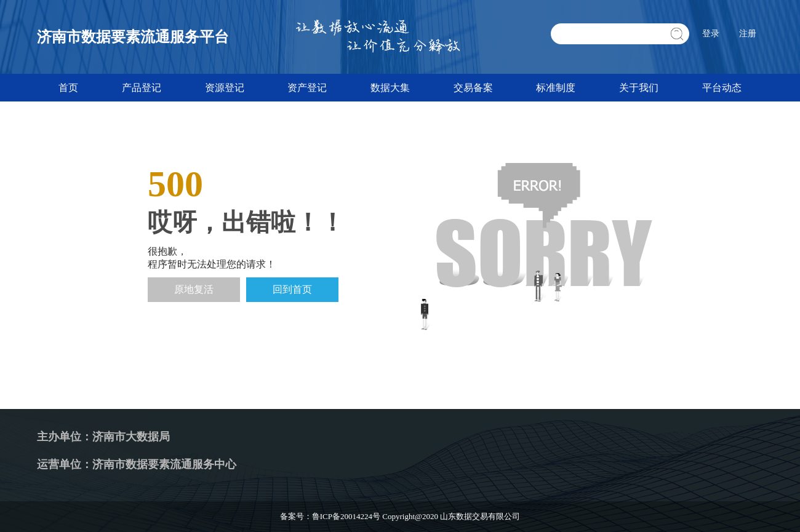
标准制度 (556, 88)
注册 (748, 34)
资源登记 (225, 88)
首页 (68, 88)
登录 (711, 34)
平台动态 (722, 88)
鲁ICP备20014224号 (346, 516)
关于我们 (639, 88)
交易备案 (473, 88)
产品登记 (142, 88)
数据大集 (390, 88)
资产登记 (307, 88)
